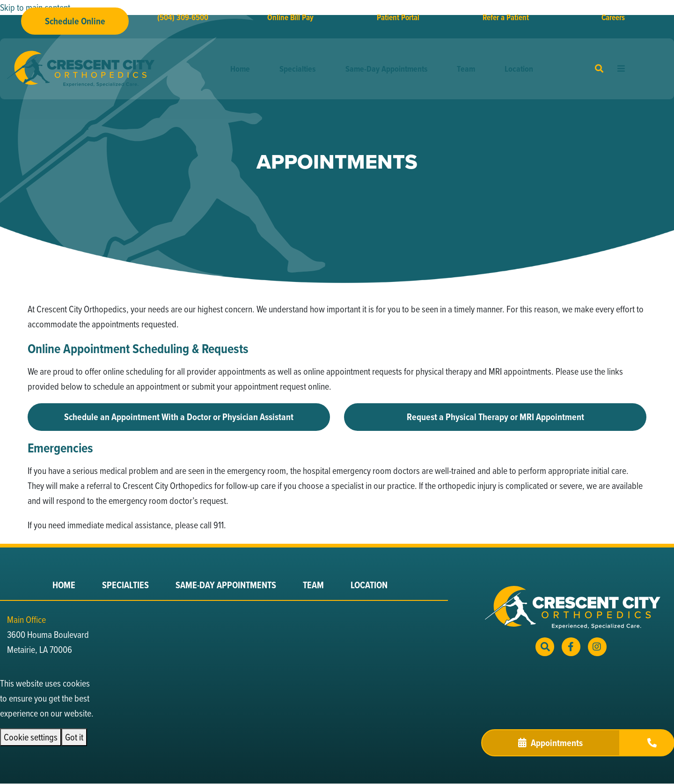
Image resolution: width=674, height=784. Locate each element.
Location (519, 69)
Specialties (297, 69)
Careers (613, 18)
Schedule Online (75, 21)
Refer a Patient (506, 18)
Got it (74, 737)
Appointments (550, 743)
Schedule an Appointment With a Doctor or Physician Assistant (179, 417)
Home (240, 69)
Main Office (26, 619)
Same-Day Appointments (386, 69)
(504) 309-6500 (183, 18)
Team (466, 69)
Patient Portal (398, 18)
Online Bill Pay (290, 18)
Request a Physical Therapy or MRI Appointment (495, 417)
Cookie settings (31, 737)
